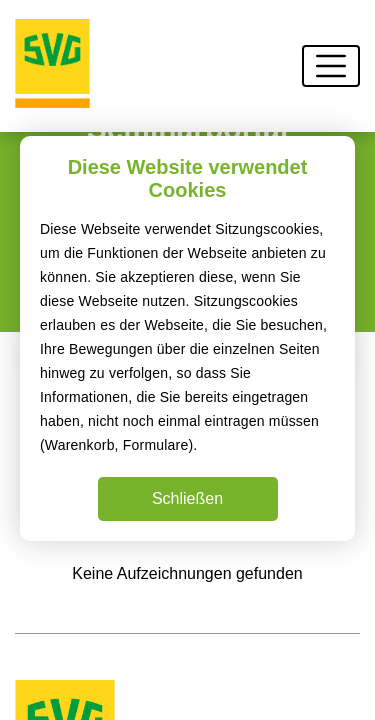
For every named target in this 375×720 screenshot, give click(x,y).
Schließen (187, 498)
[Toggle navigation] (331, 66)
